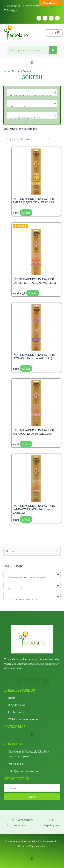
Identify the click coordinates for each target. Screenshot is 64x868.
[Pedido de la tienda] (26, 139)
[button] (32, 63)
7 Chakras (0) (30, 589)
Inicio (7, 71)
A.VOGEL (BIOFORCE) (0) (30, 118)
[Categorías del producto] (32, 575)
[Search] (53, 50)
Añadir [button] (26, 213)
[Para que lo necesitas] (32, 586)
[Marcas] (32, 597)
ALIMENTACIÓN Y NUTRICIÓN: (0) (30, 578)
